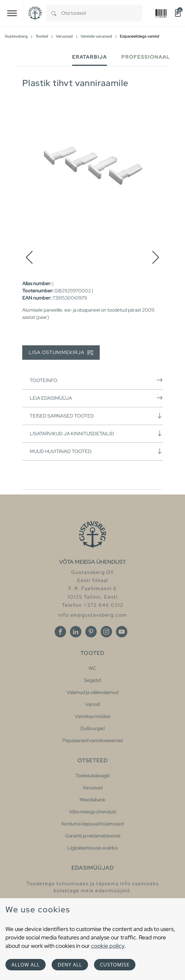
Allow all (26, 965)
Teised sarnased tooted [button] (96, 416)
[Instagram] (106, 632)
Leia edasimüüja (96, 398)
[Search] (54, 13)
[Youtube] (122, 632)
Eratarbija (89, 57)
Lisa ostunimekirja (61, 353)
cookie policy (108, 946)
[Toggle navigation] (12, 13)
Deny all (70, 965)
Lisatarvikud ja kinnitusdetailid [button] (96, 433)
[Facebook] (60, 632)
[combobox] (102, 13)
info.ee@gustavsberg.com (92, 615)
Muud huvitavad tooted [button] (96, 451)
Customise (115, 965)
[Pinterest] (91, 632)
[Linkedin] (76, 632)
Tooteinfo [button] (96, 380)
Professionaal (146, 57)
